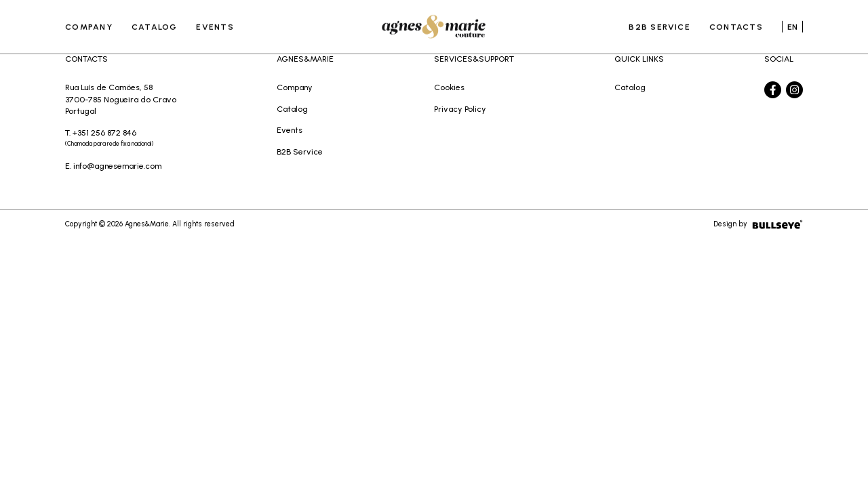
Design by (758, 224)
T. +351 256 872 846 (121, 139)
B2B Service (659, 23)
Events (215, 23)
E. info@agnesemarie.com (113, 166)
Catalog (155, 23)
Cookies (449, 87)
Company (89, 23)
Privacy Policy (460, 109)
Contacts (736, 23)
